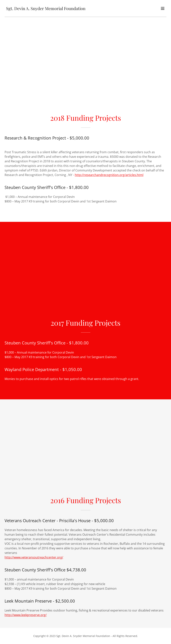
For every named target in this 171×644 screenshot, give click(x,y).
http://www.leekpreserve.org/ (26, 615)
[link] (46, 9)
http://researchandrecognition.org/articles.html (109, 175)
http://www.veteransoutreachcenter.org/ (34, 557)
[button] (163, 8)
